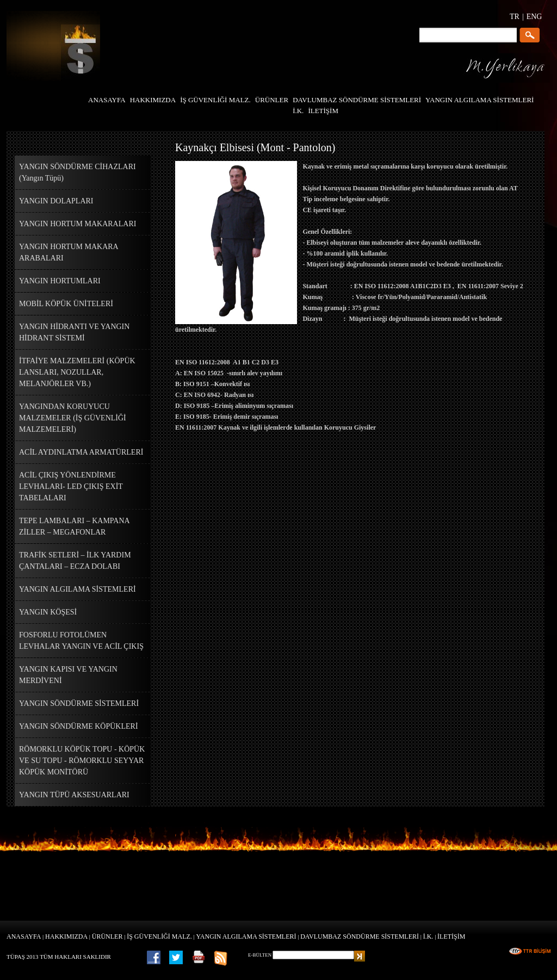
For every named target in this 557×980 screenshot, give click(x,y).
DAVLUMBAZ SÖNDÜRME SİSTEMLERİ (360, 936)
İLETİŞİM (451, 936)
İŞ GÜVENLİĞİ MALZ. (159, 936)
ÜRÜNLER (107, 936)
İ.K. (428, 936)
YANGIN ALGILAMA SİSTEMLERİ (246, 936)
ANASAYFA (24, 936)
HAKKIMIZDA (66, 936)
